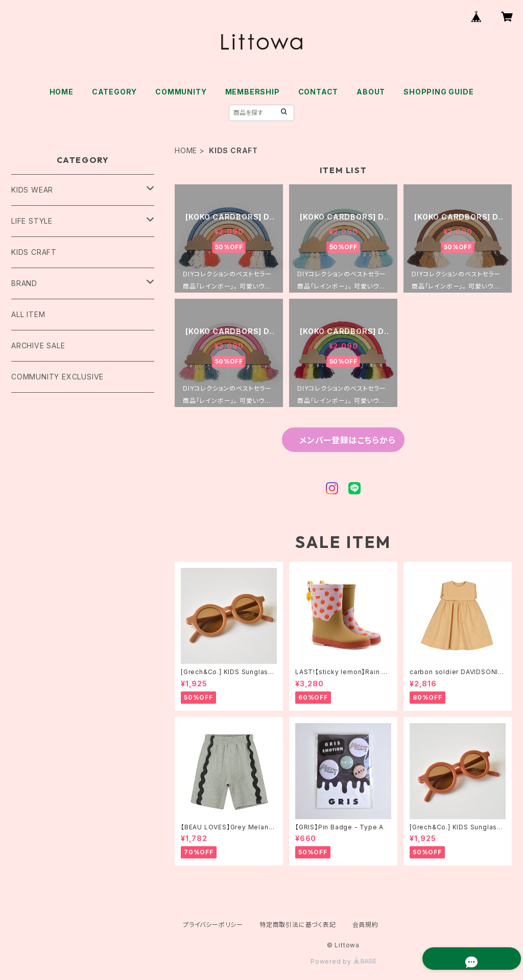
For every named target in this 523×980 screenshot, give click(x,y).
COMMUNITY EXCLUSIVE (57, 377)
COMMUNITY (181, 92)
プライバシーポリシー (213, 925)
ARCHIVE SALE (38, 345)
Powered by (343, 961)
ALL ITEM (28, 314)
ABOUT (371, 92)
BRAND (24, 283)
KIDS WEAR (32, 190)
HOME (62, 92)
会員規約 (365, 925)
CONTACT (318, 92)
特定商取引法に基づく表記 (298, 925)
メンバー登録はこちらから (347, 440)
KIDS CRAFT (34, 252)
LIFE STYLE (32, 221)
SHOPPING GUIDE (438, 92)
